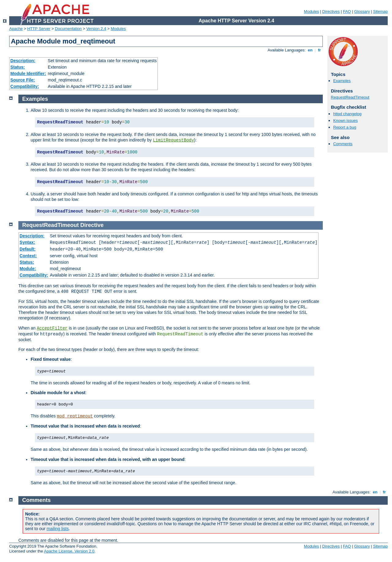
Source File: (23, 80)
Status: (18, 67)
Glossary (362, 11)
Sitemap (380, 11)
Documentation (68, 29)
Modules (311, 11)
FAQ (347, 11)
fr (320, 50)
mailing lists (58, 529)
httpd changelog (347, 114)
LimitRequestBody (173, 140)
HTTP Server (39, 29)
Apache (16, 29)
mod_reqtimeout (75, 416)
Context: (28, 256)
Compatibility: (25, 86)
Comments (343, 144)
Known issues (345, 121)
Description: (23, 61)
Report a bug (345, 127)
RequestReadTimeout (350, 97)
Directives (331, 11)
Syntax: (27, 242)
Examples (342, 81)
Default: (28, 249)
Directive (92, 225)
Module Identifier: (28, 74)
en (310, 50)
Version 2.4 (96, 29)
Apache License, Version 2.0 (69, 551)
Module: (28, 269)
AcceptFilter (52, 328)
